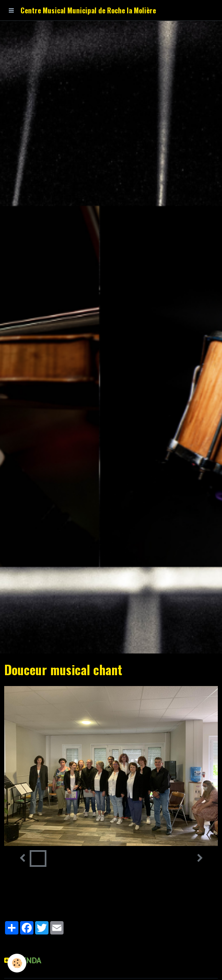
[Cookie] (17, 963)
